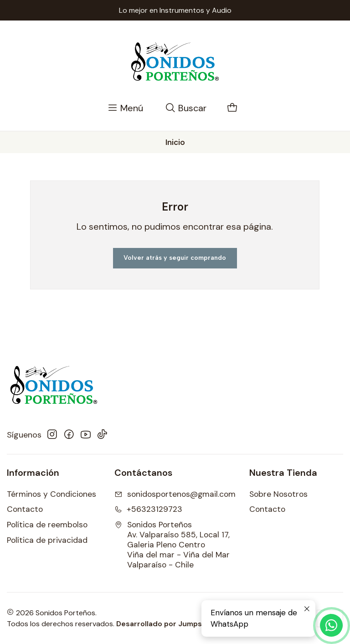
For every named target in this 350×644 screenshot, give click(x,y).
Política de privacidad (47, 540)
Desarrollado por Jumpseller (167, 624)
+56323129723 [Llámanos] (148, 509)
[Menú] (125, 108)
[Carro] (232, 108)
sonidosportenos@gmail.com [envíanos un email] (175, 494)
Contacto (25, 509)
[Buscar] (186, 108)
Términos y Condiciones (51, 494)
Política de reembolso (47, 525)
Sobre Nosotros (278, 494)
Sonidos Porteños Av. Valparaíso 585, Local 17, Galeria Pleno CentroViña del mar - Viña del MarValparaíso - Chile (172, 545)
